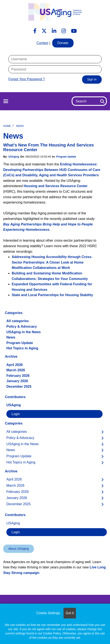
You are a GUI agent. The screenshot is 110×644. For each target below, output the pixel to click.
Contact (42, 43)
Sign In (92, 79)
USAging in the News (24, 332)
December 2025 (19, 387)
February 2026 (18, 376)
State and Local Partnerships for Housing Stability (52, 295)
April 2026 (14, 365)
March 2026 (16, 370)
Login (16, 414)
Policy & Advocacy (22, 326)
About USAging (19, 549)
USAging (14, 157)
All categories (18, 321)
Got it (70, 613)
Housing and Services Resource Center (56, 186)
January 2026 (17, 381)
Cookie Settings (48, 613)
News (20, 126)
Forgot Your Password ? (27, 79)
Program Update (66, 157)
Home (7, 126)
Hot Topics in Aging (22, 348)
